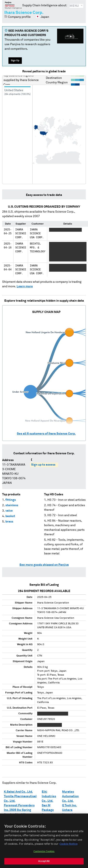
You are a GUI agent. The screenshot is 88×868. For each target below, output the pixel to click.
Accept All (44, 862)
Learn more (25, 286)
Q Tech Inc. (69, 805)
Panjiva (13, 5)
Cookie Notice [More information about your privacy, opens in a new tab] (69, 845)
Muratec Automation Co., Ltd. (70, 796)
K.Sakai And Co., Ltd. (18, 792)
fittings (11, 500)
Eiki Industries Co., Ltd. (49, 796)
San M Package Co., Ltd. (48, 810)
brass (9, 522)
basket (10, 516)
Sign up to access (43, 465)
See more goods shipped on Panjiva (44, 565)
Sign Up (15, 60)
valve (9, 511)
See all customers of (46, 434)
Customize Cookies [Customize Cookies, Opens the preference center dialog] (44, 852)
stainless (12, 505)
